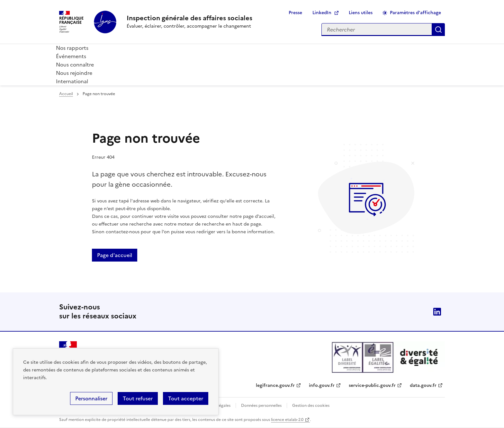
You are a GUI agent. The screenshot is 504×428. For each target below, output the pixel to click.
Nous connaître (75, 65)
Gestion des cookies (311, 406)
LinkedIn (322, 13)
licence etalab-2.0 (287, 420)
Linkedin (437, 312)
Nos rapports (72, 48)
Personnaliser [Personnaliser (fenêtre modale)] (91, 398)
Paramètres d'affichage (415, 13)
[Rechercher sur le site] (377, 30)
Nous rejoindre (74, 73)
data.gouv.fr (423, 385)
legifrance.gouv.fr (275, 385)
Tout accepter (186, 398)
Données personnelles (261, 406)
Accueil (66, 94)
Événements (71, 56)
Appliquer (438, 30)
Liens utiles (361, 13)
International (72, 81)
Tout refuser (138, 398)
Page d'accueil (115, 255)
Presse (295, 13)
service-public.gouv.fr (372, 385)
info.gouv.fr (322, 385)
